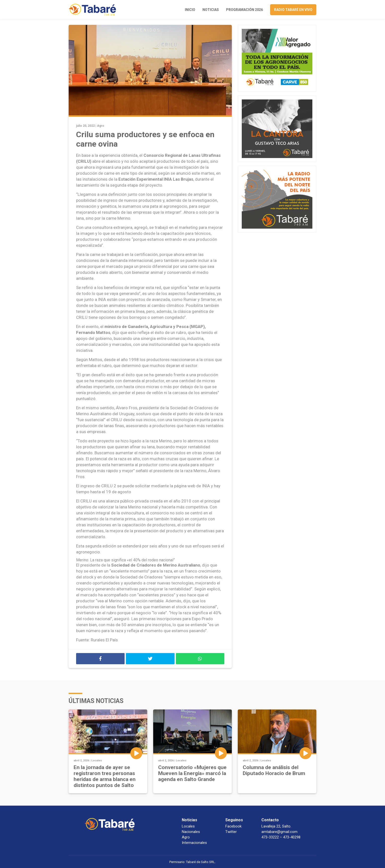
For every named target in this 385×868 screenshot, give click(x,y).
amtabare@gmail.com (279, 832)
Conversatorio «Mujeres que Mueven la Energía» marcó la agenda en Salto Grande (192, 773)
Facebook (233, 826)
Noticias (211, 10)
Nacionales (191, 832)
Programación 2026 (244, 10)
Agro (101, 126)
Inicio (190, 10)
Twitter (231, 832)
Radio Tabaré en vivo (293, 10)
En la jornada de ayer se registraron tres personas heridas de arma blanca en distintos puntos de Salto (105, 776)
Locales (97, 761)
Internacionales (194, 843)
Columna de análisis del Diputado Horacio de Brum (274, 770)
